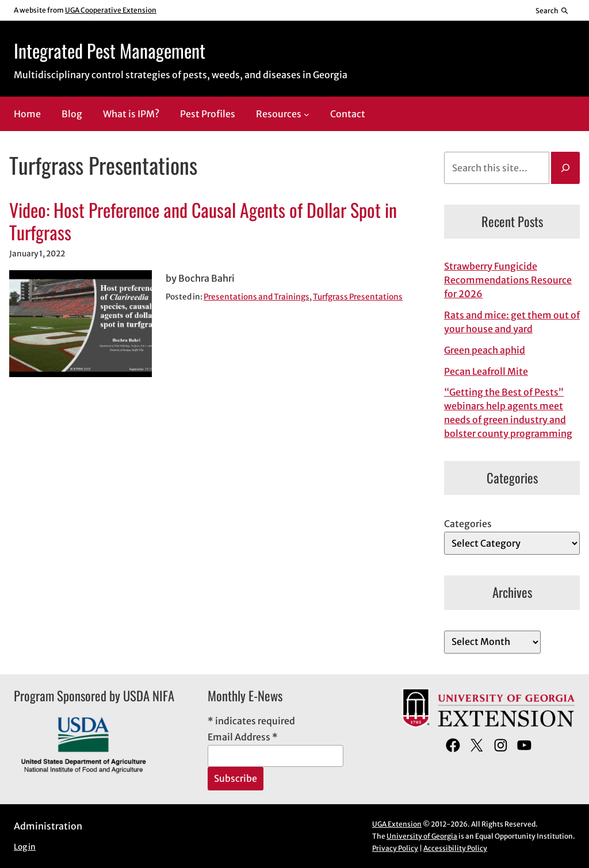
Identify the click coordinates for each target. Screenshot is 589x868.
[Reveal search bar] (552, 10)
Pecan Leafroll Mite (486, 371)
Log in (25, 847)
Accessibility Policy (455, 848)
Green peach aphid (485, 350)
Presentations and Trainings (257, 297)
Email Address (243, 737)
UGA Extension (397, 824)
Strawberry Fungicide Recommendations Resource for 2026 (508, 280)
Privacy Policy (395, 848)
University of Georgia (422, 836)
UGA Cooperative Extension (111, 10)
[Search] (565, 168)
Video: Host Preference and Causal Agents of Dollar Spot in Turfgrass (203, 221)
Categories (468, 524)
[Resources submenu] (307, 114)
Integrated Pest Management (110, 50)
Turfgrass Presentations (358, 297)
